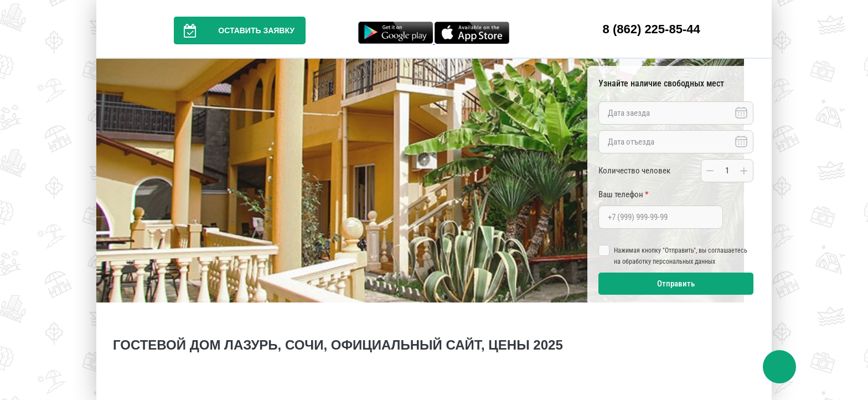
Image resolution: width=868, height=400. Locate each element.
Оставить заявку (234, 30)
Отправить (676, 284)
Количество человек (634, 171)
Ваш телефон (623, 194)
